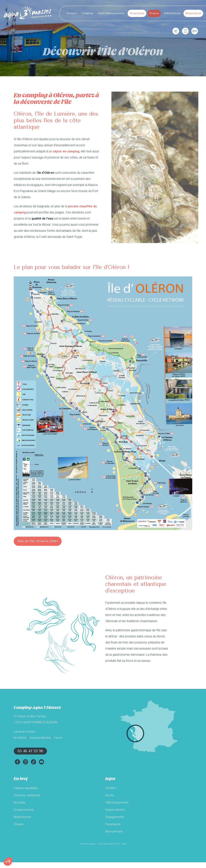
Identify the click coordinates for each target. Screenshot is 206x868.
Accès (110, 795)
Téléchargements (117, 802)
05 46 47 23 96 (30, 751)
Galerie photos (115, 810)
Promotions (137, 13)
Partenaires (113, 824)
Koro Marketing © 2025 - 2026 (112, 844)
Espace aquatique (26, 788)
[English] (195, 31)
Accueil (71, 13)
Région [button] (154, 13)
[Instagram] (25, 762)
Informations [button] (172, 13)
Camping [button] (87, 13)
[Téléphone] (185, 31)
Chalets (19, 824)
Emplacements (24, 810)
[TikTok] (33, 762)
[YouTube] (41, 762)
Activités (19, 802)
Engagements (115, 817)
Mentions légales (88, 844)
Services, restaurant (27, 795)
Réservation (193, 13)
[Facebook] (17, 762)
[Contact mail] (176, 31)
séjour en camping (66, 151)
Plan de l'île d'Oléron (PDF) (38, 541)
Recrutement (114, 831)
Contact (111, 788)
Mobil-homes (23, 817)
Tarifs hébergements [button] (111, 13)
